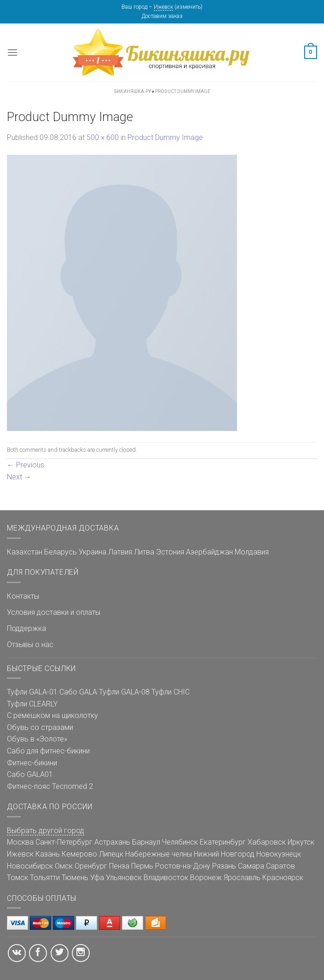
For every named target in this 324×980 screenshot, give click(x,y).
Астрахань (112, 842)
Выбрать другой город (46, 831)
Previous (26, 465)
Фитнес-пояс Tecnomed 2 (50, 786)
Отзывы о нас (30, 645)
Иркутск (301, 842)
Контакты (23, 596)
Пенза (119, 866)
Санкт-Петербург (64, 842)
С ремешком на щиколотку (52, 715)
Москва (20, 842)
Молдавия (252, 552)
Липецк (111, 854)
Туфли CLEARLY (32, 704)
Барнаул (146, 842)
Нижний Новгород (224, 854)
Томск (17, 878)
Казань (48, 854)
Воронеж (206, 878)
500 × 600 (103, 137)
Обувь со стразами (40, 727)
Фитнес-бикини (32, 763)
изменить (188, 7)
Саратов (281, 866)
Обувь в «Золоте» (37, 739)
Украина (93, 552)
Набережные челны (159, 854)
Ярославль (242, 878)
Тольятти (45, 878)
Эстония (170, 552)
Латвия (120, 552)
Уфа (97, 878)
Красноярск (283, 878)
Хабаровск (267, 842)
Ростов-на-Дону (183, 866)
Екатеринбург (223, 842)
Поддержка (26, 628)
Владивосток (166, 878)
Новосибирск (30, 866)
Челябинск (180, 842)
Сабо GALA (78, 692)
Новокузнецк (279, 854)
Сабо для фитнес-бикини (48, 751)
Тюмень (75, 878)
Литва (144, 552)
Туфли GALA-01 (32, 692)
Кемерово (79, 854)
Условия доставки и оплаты (54, 612)
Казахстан (25, 552)
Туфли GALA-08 (124, 692)
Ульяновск (124, 878)
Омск (64, 866)
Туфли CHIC (171, 692)
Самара (251, 866)
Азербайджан (209, 552)
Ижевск (163, 7)
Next (19, 477)
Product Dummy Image (165, 137)
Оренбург (91, 866)
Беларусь (61, 552)
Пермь (142, 866)
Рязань (224, 866)
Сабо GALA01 (30, 774)
